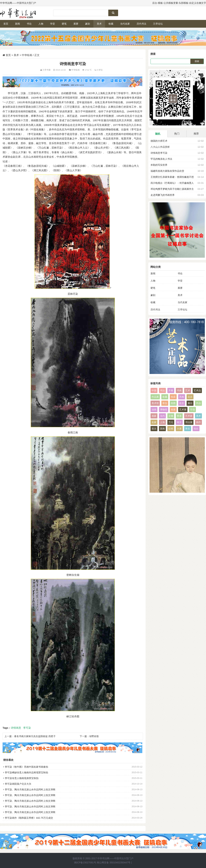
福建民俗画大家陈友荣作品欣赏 (167, 171)
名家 (154, 422)
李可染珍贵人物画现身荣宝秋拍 (22, 778)
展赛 (76, 24)
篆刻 (88, 24)
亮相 (182, 397)
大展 (179, 429)
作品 (198, 403)
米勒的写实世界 (159, 165)
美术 (99, 24)
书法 (162, 390)
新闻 (18, 24)
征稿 (171, 429)
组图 (173, 403)
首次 (154, 429)
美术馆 (155, 403)
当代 (162, 416)
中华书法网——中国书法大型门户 (115, 858)
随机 (158, 134)
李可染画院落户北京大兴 (18, 784)
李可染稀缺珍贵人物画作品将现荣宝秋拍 (26, 772)
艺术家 (189, 416)
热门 (177, 134)
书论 (29, 24)
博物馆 (164, 410)
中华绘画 (27, 55)
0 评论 (100, 70)
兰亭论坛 (158, 24)
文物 (171, 416)
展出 (190, 403)
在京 (182, 403)
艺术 (188, 390)
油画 (154, 410)
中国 (154, 390)
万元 (171, 422)
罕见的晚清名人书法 (161, 159)
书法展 (189, 422)
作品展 (155, 397)
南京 (179, 422)
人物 (41, 24)
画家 (154, 416)
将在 (188, 429)
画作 (198, 422)
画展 (173, 410)
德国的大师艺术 (159, 141)
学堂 (53, 24)
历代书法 (141, 24)
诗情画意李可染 (159, 153)
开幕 (171, 390)
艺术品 (197, 390)
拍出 (196, 429)
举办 (165, 403)
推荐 (196, 134)
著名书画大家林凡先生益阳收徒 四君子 (35, 736)
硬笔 (64, 24)
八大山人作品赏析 (160, 147)
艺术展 (183, 410)
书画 (179, 390)
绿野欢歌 (94, 736)
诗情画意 (16, 728)
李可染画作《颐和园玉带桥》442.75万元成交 (29, 818)
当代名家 (125, 24)
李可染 (27, 728)
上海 (162, 422)
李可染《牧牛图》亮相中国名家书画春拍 (26, 767)
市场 (192, 410)
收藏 (111, 24)
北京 (190, 397)
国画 (162, 429)
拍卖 (173, 397)
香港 (179, 416)
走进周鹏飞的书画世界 (163, 195)
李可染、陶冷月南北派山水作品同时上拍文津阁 (30, 789)
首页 (6, 24)
